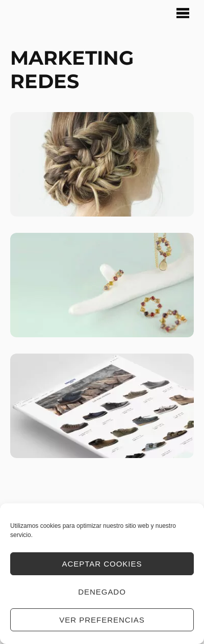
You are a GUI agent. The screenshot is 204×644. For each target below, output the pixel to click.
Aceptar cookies (102, 564)
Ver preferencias (102, 620)
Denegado (102, 592)
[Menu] (183, 14)
